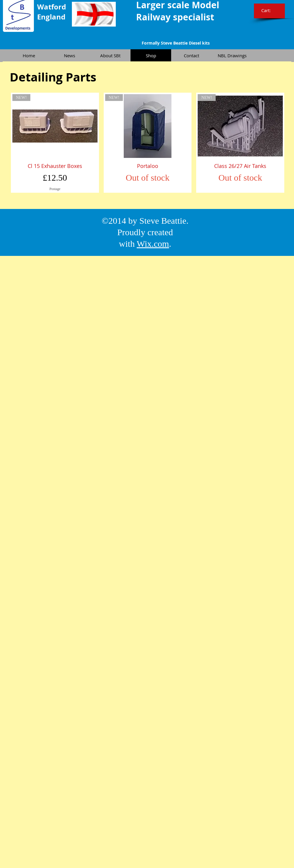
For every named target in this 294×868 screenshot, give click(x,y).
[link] (270, 11)
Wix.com (153, 244)
